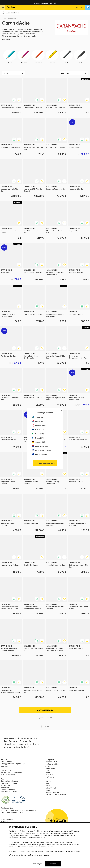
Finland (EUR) (38, 430)
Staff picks (50, 777)
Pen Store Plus (6, 770)
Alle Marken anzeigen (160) (56, 794)
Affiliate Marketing (8, 775)
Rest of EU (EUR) (39, 454)
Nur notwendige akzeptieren (41, 855)
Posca (48, 790)
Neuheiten (49, 775)
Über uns (4, 766)
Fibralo (66, 57)
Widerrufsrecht (7, 785)
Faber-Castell (51, 788)
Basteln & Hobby (52, 764)
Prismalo (24, 57)
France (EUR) (38, 438)
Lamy (48, 786)
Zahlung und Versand (9, 783)
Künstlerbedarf (51, 762)
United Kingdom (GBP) (41, 450)
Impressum (5, 787)
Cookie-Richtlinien (8, 790)
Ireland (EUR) (38, 434)
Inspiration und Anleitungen (11, 772)
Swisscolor (38, 57)
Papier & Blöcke (52, 768)
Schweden (5, 821)
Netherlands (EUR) (40, 446)
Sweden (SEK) (39, 417)
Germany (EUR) (39, 442)
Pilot (47, 784)
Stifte (48, 766)
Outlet (48, 773)
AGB (2, 779)
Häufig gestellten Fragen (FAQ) (13, 764)
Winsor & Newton (52, 792)
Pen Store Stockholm (9, 792)
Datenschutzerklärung (9, 781)
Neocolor (52, 57)
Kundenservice (6, 762)
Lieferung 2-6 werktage (45, 2)
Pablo (10, 57)
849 (80, 57)
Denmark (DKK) (39, 426)
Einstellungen (37, 864)
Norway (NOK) (39, 422)
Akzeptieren (53, 864)
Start (4, 18)
